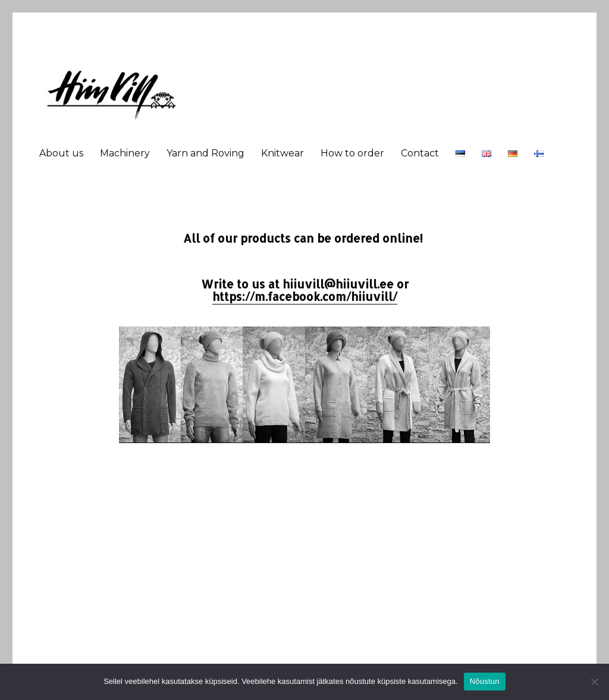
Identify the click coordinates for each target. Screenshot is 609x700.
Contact (420, 153)
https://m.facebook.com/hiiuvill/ (305, 296)
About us (61, 153)
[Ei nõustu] (594, 682)
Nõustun (485, 681)
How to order (352, 153)
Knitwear (282, 153)
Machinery (125, 153)
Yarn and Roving (205, 153)
